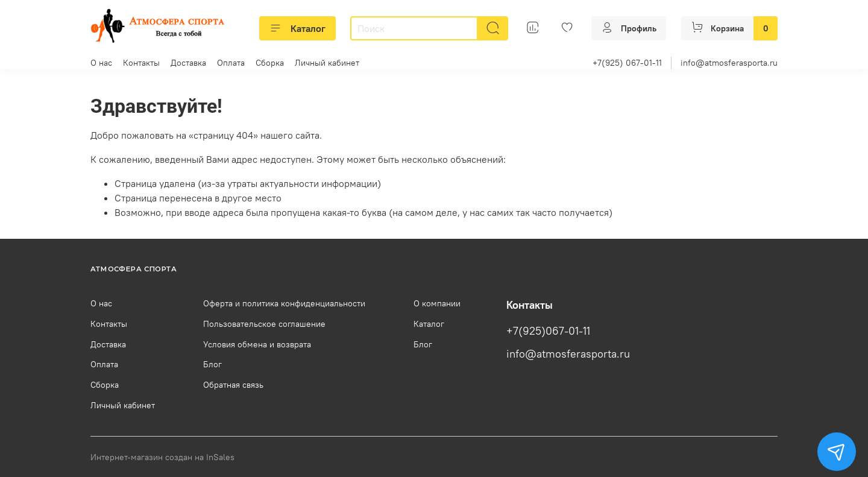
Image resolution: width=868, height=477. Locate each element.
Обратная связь (233, 385)
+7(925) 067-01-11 (627, 63)
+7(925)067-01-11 (548, 331)
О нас (101, 63)
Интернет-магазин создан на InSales (162, 457)
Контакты (141, 63)
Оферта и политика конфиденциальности (284, 303)
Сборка (270, 63)
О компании (437, 303)
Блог (212, 364)
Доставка (188, 63)
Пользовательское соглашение (264, 324)
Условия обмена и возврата (257, 344)
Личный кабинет (327, 63)
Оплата (231, 63)
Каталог (297, 28)
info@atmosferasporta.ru (729, 63)
